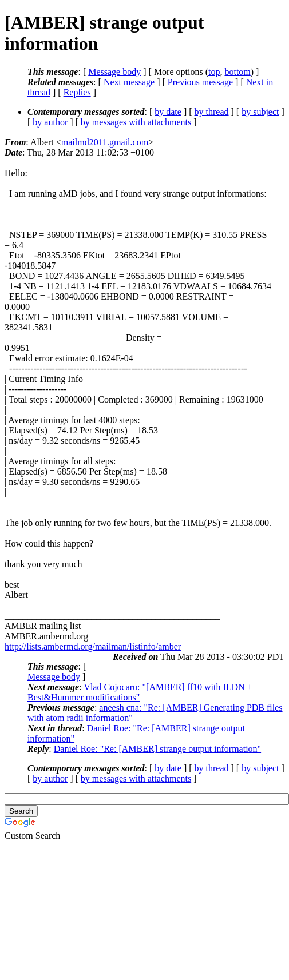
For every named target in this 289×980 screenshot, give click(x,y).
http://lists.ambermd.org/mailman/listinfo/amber (93, 646)
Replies (77, 92)
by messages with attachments (136, 122)
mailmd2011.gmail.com (105, 142)
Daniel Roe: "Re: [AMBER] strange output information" (157, 749)
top (214, 72)
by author (50, 122)
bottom (237, 72)
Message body (114, 72)
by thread (212, 112)
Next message (129, 82)
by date (168, 112)
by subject (260, 112)
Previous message (200, 82)
